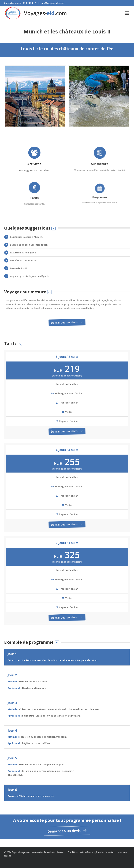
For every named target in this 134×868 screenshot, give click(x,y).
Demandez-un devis (66, 322)
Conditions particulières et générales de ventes (91, 852)
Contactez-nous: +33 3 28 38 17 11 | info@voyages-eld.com (34, 3)
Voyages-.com (36, 13)
